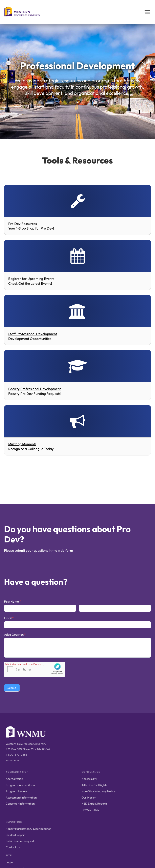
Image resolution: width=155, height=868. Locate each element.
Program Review (16, 791)
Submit (12, 688)
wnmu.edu (12, 760)
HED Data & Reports (94, 804)
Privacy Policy (90, 810)
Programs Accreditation (21, 785)
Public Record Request (20, 841)
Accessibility (89, 779)
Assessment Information (21, 798)
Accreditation (14, 779)
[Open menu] (147, 12)
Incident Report (16, 835)
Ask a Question (15, 635)
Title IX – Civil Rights (94, 785)
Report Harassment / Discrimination (29, 829)
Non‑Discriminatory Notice (98, 791)
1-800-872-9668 (16, 755)
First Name (12, 602)
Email (9, 618)
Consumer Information (20, 804)
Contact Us (13, 847)
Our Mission (89, 798)
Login (9, 862)
